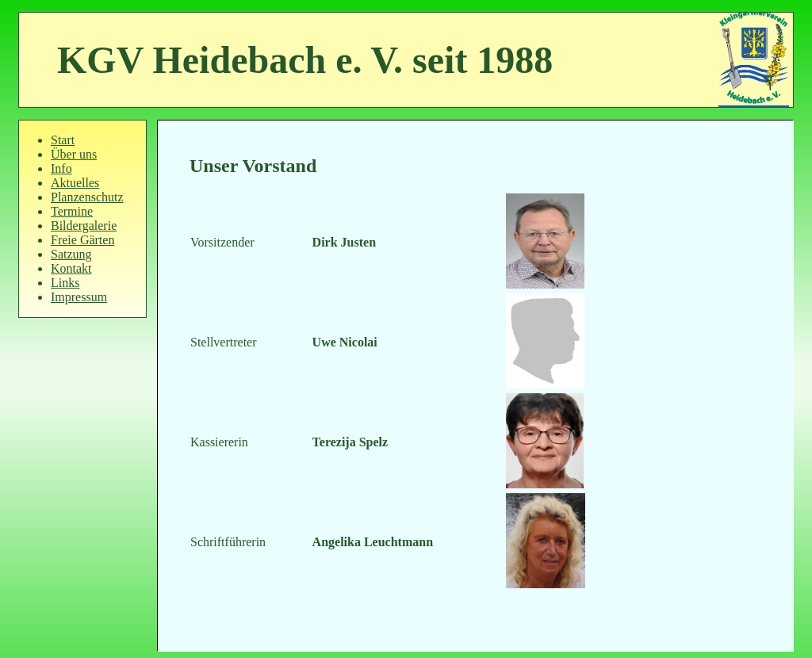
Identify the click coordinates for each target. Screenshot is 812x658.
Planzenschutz (87, 197)
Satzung (71, 254)
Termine (72, 211)
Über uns (74, 154)
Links (65, 283)
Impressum (79, 297)
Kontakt (71, 268)
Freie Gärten (82, 240)
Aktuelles (75, 183)
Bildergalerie (84, 226)
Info (61, 168)
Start (63, 140)
